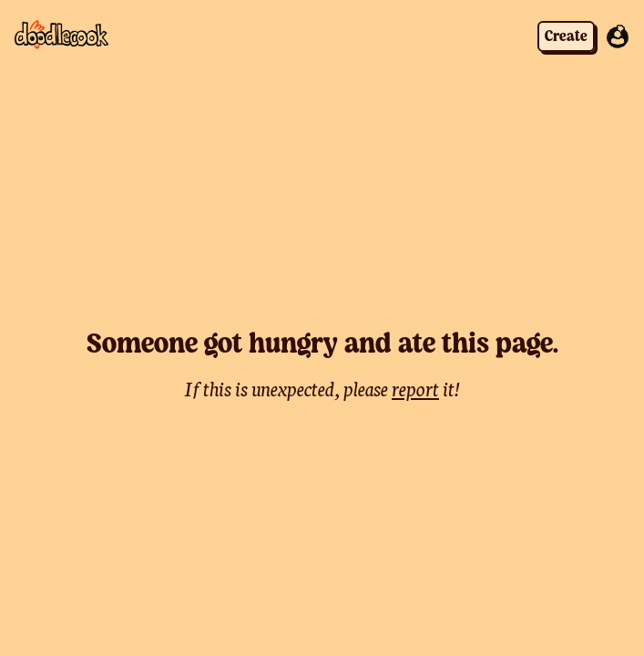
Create (566, 37)
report (415, 388)
